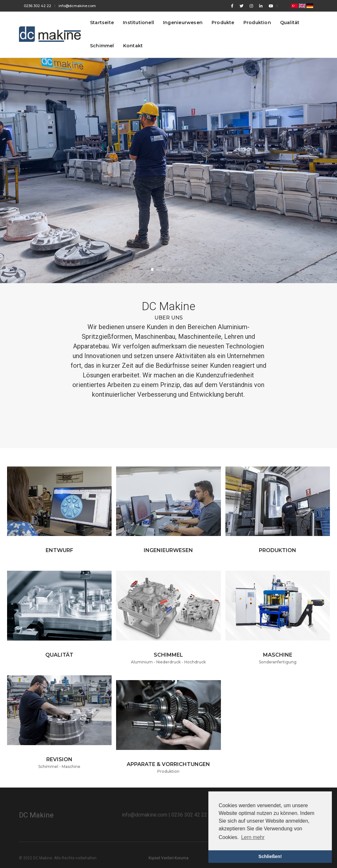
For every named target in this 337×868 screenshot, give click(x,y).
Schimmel (102, 46)
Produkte (223, 23)
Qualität (290, 23)
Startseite (102, 23)
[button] (152, 269)
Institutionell (138, 23)
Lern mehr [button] (253, 837)
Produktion (257, 23)
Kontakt (133, 46)
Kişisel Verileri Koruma (168, 858)
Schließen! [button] (270, 856)
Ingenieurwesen (183, 23)
